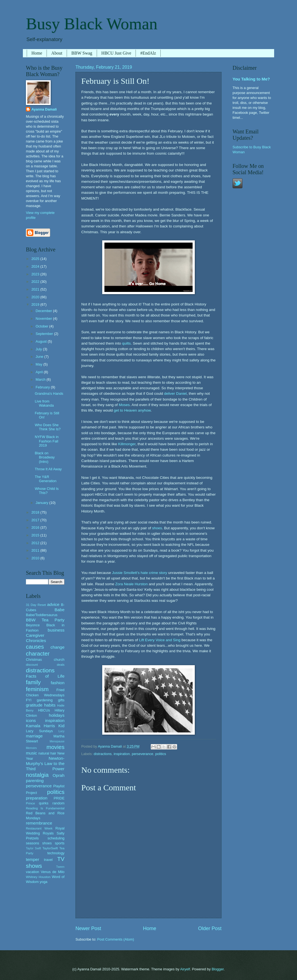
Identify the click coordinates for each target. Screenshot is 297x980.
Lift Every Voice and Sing (160, 640)
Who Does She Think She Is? (48, 427)
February (43, 387)
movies (56, 747)
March (41, 379)
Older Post (210, 928)
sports (60, 843)
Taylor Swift (33, 848)
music (31, 753)
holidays (57, 715)
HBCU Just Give (116, 53)
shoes (157, 528)
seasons (33, 843)
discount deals (45, 665)
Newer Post (88, 928)
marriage (34, 736)
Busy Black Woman (92, 24)
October (42, 326)
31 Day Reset (36, 605)
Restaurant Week (39, 828)
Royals (48, 833)
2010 (36, 558)
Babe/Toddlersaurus (42, 615)
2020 (36, 297)
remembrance (39, 823)
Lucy (61, 731)
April (40, 372)
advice (53, 604)
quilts (126, 343)
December (44, 311)
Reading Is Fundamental (45, 808)
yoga (44, 882)
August (42, 341)
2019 (36, 304)
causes (35, 647)
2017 (36, 520)
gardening (45, 700)
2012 (36, 543)
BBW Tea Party (45, 620)
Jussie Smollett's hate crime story (139, 573)
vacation (33, 872)
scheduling (56, 838)
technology (56, 853)
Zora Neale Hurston (131, 584)
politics (160, 754)
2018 (36, 512)
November (44, 319)
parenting (35, 781)
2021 (36, 289)
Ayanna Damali (44, 109)
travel (48, 860)
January (42, 503)
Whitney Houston (38, 877)
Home (37, 53)
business (56, 630)
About (57, 53)
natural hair (47, 753)
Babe (60, 610)
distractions (103, 754)
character (38, 653)
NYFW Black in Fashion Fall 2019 (47, 441)
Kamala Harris (40, 726)
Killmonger (127, 444)
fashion (58, 683)
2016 (36, 527)
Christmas (34, 660)
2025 (36, 259)
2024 (36, 266)
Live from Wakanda (44, 403)
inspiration (122, 754)
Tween (60, 867)
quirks (44, 803)
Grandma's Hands (49, 394)
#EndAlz (148, 53)
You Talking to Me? (251, 79)
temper (33, 859)
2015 (36, 535)
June (40, 357)
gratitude (34, 705)
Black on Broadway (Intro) (45, 457)
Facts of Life (45, 676)
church (59, 660)
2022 (36, 282)
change (57, 647)
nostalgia (37, 775)
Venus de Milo (53, 872)
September (45, 334)
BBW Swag (82, 53)
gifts (61, 700)
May (39, 364)
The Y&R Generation (46, 479)
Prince (30, 803)
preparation (37, 798)
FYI (29, 700)
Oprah (59, 775)
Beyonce (33, 625)
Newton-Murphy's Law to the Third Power (45, 763)
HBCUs (44, 710)
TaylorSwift (50, 848)
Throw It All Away (48, 469)
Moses (124, 405)
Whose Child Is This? (47, 491)
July (39, 349)
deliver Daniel (175, 394)
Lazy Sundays (39, 731)
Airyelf (185, 969)
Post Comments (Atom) (116, 939)
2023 (36, 274)
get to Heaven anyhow (132, 410)
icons (31, 720)
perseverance (142, 754)
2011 (36, 550)
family (33, 682)
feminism (37, 689)
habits (50, 705)
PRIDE (59, 798)
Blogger (218, 969)
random (58, 803)
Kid (61, 726)
